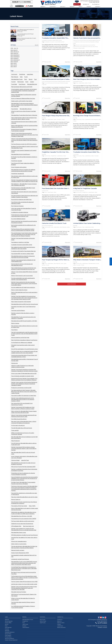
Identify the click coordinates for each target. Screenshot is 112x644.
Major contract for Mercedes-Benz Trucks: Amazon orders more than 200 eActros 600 (24, 412)
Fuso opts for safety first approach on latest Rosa (24, 396)
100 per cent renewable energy (19, 541)
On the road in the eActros (18, 425)
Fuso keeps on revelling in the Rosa (20, 242)
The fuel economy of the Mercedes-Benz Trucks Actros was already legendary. (23, 189)
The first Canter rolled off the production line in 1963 (24, 582)
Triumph (13, 82)
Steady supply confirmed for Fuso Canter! (22, 101)
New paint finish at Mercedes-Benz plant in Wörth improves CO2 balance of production (24, 422)
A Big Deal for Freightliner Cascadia (85, 188)
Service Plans (8, 634)
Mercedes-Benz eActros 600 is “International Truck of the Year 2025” (25, 360)
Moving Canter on (16, 499)
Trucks (26, 77)
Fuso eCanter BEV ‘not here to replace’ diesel (22, 254)
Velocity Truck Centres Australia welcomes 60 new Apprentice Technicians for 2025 (24, 416)
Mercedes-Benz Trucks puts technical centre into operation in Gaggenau (23, 318)
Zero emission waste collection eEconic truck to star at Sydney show (24, 327)
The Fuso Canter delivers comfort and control (23, 521)
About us (86, 4)
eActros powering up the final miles (20, 338)
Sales (21, 77)
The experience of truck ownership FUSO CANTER (24, 519)
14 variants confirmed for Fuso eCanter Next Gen (23, 251)
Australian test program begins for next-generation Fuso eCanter (24, 192)
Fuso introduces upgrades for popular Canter (23, 376)
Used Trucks (25, 624)
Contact (98, 7)
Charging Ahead (15, 460)
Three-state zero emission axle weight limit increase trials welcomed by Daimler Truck (24, 216)
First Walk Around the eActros (19, 419)
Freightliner (22, 74)
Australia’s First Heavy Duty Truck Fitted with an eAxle (23, 307)
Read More (67, 62)
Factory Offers (8, 623)
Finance (89, 7)
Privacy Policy (8, 637)
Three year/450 (15, 430)
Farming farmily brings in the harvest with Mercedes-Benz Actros (22, 265)
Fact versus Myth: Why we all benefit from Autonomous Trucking (22, 404)
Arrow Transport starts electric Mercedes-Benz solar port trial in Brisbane (24, 457)
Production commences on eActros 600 (21, 388)
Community (14, 74)
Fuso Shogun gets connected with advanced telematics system (22, 203)
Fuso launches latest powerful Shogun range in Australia (23, 603)
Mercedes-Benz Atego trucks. (19, 533)
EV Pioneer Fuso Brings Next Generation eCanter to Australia (24, 158)
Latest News (30, 74)
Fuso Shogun (22, 84)
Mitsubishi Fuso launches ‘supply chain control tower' (23, 346)
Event (27, 82)
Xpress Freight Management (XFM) (20, 553)
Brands (43, 7)
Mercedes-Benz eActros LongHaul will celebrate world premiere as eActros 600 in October (23, 170)
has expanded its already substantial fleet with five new (24, 556)
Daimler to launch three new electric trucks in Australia (23, 314)
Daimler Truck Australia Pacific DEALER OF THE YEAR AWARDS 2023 (23, 261)
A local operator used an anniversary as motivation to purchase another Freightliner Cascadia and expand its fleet (24, 91)
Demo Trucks (43, 621)
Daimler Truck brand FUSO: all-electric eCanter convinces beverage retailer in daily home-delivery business (24, 449)
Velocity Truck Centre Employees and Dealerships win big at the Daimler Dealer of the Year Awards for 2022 (24, 140)
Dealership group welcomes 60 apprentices (22, 524)
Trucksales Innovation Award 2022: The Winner (89, 152)
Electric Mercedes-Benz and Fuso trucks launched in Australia (24, 293)
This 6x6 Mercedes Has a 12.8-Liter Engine (22, 428)
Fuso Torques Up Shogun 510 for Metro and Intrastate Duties (62, 260)
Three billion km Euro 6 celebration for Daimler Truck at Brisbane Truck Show (23, 474)
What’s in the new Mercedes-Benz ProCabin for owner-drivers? (23, 599)
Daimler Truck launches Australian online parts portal (23, 239)
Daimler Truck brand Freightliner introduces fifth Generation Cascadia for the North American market (24, 370)
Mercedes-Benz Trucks (17, 79)
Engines (24, 626)
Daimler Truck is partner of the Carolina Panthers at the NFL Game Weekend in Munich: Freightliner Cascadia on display (24, 384)
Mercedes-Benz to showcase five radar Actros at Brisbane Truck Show (23, 464)
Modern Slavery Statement (11, 640)
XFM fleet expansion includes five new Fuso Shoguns (24, 535)
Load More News (72, 284)
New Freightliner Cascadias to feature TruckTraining (24, 340)
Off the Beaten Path (16, 526)
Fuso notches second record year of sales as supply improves (24, 122)
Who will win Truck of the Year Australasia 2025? (23, 467)
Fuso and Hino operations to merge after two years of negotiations (24, 494)
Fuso (35, 79)
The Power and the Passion (18, 311)
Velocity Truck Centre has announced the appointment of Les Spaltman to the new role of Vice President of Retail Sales (25, 135)
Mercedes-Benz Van (32, 84)
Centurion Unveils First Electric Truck (54, 223)
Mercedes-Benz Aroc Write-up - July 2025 (22, 516)
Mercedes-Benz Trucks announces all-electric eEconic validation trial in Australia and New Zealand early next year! (24, 105)
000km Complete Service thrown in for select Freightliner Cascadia (23, 434)
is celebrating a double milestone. (20, 212)
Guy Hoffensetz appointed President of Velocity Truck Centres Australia (23, 607)
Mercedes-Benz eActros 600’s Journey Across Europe (25, 304)
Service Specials (9, 621)
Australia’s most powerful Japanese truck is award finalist (24, 151)
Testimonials (20, 82)
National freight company (18, 550)
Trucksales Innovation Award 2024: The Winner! (58, 38)
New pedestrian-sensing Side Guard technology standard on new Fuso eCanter (23, 248)
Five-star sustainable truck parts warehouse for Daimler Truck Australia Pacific (23, 279)
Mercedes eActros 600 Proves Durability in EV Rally (24, 321)
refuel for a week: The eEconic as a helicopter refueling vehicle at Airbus (22, 366)
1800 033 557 (96, 2)
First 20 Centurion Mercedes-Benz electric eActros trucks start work (24, 444)
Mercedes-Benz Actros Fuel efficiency (21, 154)
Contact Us (60, 620)
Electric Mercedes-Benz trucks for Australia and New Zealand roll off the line (24, 126)
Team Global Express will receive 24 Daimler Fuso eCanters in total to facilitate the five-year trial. (24, 269)
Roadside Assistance (10, 632)
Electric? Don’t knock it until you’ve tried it (22, 276)
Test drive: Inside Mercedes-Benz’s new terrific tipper (24, 497)
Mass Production (15, 441)
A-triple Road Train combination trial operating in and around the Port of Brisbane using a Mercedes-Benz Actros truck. (24, 568)
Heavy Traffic (32, 506)
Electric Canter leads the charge (19, 290)
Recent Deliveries (61, 627)
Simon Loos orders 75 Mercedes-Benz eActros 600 (24, 373)
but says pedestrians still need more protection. (23, 287)
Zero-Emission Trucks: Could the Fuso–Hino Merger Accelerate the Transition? (24, 503)
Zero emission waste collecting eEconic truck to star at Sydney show (24, 177)
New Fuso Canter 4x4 (28, 526)
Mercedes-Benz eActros (26, 109)
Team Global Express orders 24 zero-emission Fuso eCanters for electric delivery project (24, 118)
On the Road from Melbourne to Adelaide (22, 343)
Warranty (7, 631)
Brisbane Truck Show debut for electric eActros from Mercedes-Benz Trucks (25, 147)
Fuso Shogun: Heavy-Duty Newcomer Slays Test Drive (60, 116)
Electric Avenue (15, 323)
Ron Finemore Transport (17, 206)
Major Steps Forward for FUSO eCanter (21, 302)
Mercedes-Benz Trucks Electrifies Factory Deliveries (24, 115)
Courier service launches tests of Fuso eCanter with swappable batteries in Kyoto (24, 356)
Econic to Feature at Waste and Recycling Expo (23, 98)
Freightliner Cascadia (17, 161)
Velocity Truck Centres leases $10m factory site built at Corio (24, 273)
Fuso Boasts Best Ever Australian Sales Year (56, 188)
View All (37, 45)
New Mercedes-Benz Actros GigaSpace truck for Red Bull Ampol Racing (24, 438)
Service (72, 7)
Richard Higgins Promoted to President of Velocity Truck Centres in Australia (24, 130)
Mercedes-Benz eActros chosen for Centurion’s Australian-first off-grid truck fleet (23, 257)
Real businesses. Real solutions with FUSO (22, 87)
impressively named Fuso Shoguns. (20, 559)
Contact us (96, 4)
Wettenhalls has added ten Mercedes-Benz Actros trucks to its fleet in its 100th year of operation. (24, 513)
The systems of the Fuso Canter (19, 506)
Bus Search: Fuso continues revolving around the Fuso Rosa (24, 573)
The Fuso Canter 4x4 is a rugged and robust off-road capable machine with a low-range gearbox (24, 352)
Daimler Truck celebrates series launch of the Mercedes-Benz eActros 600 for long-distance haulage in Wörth (23, 399)
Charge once (14, 363)
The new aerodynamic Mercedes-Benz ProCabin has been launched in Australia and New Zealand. (24, 547)
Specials (63, 7)
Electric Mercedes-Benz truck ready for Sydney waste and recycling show (25, 509)
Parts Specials (8, 627)
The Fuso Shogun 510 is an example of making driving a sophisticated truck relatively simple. (23, 230)
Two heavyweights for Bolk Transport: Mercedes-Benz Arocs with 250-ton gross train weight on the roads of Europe (24, 392)
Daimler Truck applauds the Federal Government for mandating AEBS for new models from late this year (24, 181)
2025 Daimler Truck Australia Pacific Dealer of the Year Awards (24, 595)
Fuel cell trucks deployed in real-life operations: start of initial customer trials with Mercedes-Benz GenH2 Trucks (24, 334)
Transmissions (26, 627)
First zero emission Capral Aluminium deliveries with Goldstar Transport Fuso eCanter (24, 196)
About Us (59, 621)
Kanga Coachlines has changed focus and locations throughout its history (24, 222)
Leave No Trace (25, 460)
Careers (77, 4)
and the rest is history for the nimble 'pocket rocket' (24, 584)
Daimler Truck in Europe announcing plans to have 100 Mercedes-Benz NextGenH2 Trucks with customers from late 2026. (24, 588)
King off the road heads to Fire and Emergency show (24, 349)
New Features (15, 77)
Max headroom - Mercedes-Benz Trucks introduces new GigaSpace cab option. (24, 185)
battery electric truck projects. (19, 544)
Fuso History (14, 330)
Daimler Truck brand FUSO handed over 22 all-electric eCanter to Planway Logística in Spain (23, 408)
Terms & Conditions (9, 638)
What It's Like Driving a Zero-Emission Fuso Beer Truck (24, 112)
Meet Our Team (61, 623)
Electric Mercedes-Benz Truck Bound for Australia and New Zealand (24, 95)
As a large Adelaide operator (18, 219)
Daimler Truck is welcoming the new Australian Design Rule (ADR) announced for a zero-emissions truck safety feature (24, 284)
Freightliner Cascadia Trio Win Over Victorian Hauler (59, 152)
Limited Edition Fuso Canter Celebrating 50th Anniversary (92, 223)
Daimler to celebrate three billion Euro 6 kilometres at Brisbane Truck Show (24, 470)
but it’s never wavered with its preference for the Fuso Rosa (23, 226)
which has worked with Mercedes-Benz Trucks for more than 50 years (24, 209)
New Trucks (43, 620)
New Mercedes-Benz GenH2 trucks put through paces (23, 453)
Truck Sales (14, 84)
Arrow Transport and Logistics (19, 167)
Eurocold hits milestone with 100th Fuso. (21, 200)
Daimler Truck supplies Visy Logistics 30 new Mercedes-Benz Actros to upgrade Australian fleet (24, 529)
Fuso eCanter (15, 109)
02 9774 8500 (101, 623)
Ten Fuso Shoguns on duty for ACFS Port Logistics (24, 144)
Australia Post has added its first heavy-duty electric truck (24, 538)
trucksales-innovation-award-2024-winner (22, 245)
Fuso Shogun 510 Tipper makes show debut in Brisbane (23, 164)
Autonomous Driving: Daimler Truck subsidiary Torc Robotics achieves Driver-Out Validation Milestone (24, 379)
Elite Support (8, 635)
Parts (81, 7)
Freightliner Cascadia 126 (18, 174)
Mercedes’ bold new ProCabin (19, 592)
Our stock (53, 7)
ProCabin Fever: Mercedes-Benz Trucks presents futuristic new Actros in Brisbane (23, 483)
